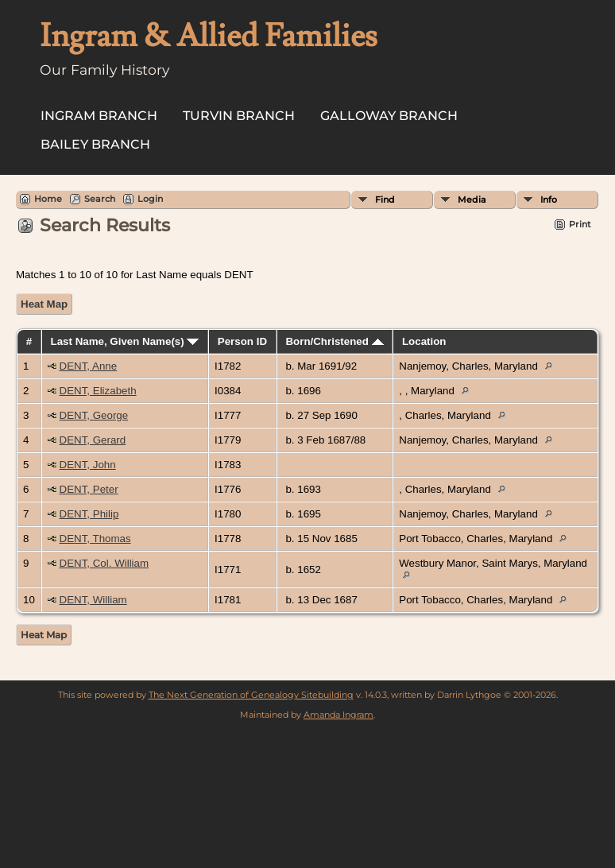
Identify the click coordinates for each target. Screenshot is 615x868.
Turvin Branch (239, 116)
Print (580, 224)
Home (48, 199)
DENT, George (94, 415)
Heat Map (44, 304)
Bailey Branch (95, 144)
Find (385, 200)
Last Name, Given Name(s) (125, 341)
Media (472, 200)
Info (549, 200)
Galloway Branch (389, 116)
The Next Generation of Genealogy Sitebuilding (251, 695)
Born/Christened (334, 341)
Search (100, 199)
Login (150, 199)
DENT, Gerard (93, 440)
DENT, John (88, 465)
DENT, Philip (89, 514)
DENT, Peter (89, 489)
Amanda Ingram (338, 715)
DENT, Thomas (95, 539)
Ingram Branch (99, 116)
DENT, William (93, 600)
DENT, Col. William (104, 563)
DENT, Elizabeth (98, 391)
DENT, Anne (89, 366)
